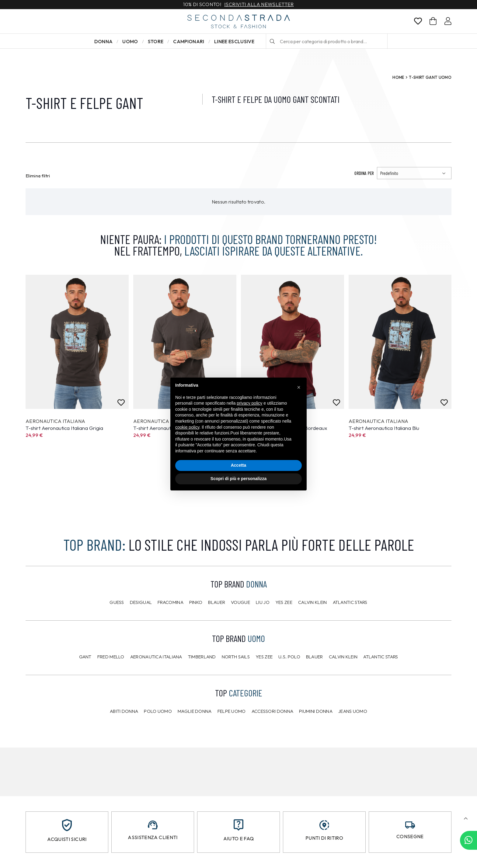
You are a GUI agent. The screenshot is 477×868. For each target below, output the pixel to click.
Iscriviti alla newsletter (259, 5)
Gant (85, 657)
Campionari (189, 41)
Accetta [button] (239, 465)
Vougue (240, 602)
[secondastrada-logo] (239, 21)
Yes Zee (284, 602)
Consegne (410, 836)
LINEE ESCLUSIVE (234, 41)
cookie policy (187, 427)
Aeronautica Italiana (156, 657)
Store (156, 41)
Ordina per (364, 173)
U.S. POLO (289, 657)
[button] (466, 819)
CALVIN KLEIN (343, 657)
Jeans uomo (353, 711)
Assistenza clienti (153, 837)
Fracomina (171, 602)
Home (398, 77)
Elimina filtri (38, 176)
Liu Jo (263, 602)
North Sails (236, 657)
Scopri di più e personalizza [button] (238, 479)
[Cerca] (272, 41)
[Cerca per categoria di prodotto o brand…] (327, 41)
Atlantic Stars (350, 602)
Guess (117, 602)
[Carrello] (433, 21)
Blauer (217, 602)
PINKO (196, 602)
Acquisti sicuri (67, 839)
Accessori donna (273, 711)
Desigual (141, 602)
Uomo (130, 41)
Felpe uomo (232, 711)
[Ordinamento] (414, 173)
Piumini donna (316, 711)
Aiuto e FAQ (239, 838)
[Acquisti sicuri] (67, 825)
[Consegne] (410, 825)
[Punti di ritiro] (324, 825)
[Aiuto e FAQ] (238, 825)
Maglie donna (195, 711)
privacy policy (249, 403)
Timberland (202, 657)
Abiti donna (124, 711)
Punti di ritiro (324, 838)
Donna (104, 41)
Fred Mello (111, 657)
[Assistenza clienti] (153, 825)
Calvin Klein (313, 602)
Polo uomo (158, 711)
